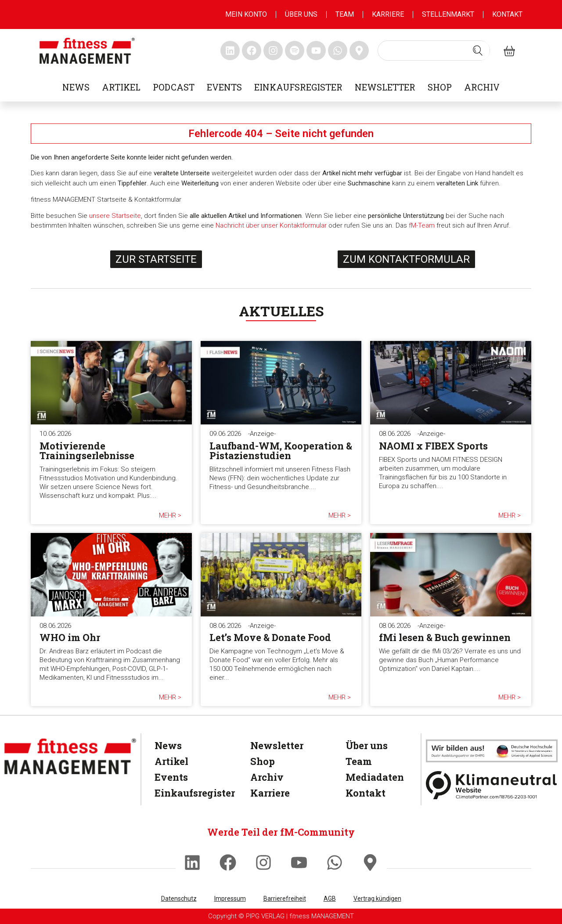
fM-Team (422, 225)
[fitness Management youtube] (316, 51)
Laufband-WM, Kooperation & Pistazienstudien (281, 451)
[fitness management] (87, 51)
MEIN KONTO (246, 14)
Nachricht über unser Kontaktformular (271, 225)
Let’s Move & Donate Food (270, 637)
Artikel (121, 87)
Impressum (230, 899)
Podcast (174, 87)
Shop (440, 87)
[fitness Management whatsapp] (338, 51)
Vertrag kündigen (377, 899)
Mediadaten (373, 777)
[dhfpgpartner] (492, 751)
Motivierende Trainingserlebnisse (87, 451)
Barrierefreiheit (285, 899)
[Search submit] (478, 51)
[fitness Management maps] (359, 51)
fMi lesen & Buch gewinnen (445, 637)
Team (345, 14)
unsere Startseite (115, 216)
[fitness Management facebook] (252, 51)
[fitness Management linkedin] (230, 51)
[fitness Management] (70, 756)
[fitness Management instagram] (273, 51)
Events (224, 87)
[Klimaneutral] (492, 785)
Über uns (301, 14)
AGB (330, 899)
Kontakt (507, 14)
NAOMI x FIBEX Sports (433, 446)
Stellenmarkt (448, 14)
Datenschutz (179, 899)
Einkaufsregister (298, 87)
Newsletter (385, 87)
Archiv (482, 87)
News (76, 87)
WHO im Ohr (70, 637)
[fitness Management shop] (509, 51)
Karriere (388, 14)
